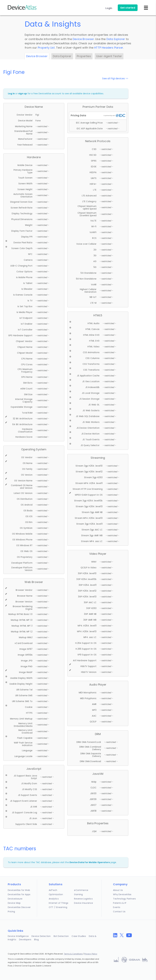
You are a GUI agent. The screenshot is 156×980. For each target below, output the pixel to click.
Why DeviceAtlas (122, 894)
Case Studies (79, 936)
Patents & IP (120, 903)
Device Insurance (83, 903)
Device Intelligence (18, 936)
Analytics (54, 899)
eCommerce (81, 890)
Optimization (56, 894)
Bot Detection (61, 936)
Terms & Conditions (73, 954)
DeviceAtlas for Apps (19, 894)
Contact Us (119, 912)
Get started (128, 8)
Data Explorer (116, 39)
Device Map (14, 903)
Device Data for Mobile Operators (90, 862)
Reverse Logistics (83, 899)
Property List (46, 48)
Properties (84, 56)
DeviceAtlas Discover (19, 907)
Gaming (78, 894)
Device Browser (83, 39)
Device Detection (41, 936)
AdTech (53, 890)
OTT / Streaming (58, 907)
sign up (23, 94)
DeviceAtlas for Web (19, 890)
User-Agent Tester (109, 56)
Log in (11, 94)
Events (117, 907)
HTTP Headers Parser (109, 48)
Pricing (11, 912)
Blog (36, 940)
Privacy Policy (91, 954)
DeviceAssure (15, 899)
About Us (118, 890)
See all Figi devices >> (115, 78)
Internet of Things (59, 903)
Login (109, 8)
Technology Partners (124, 899)
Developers (25, 940)
